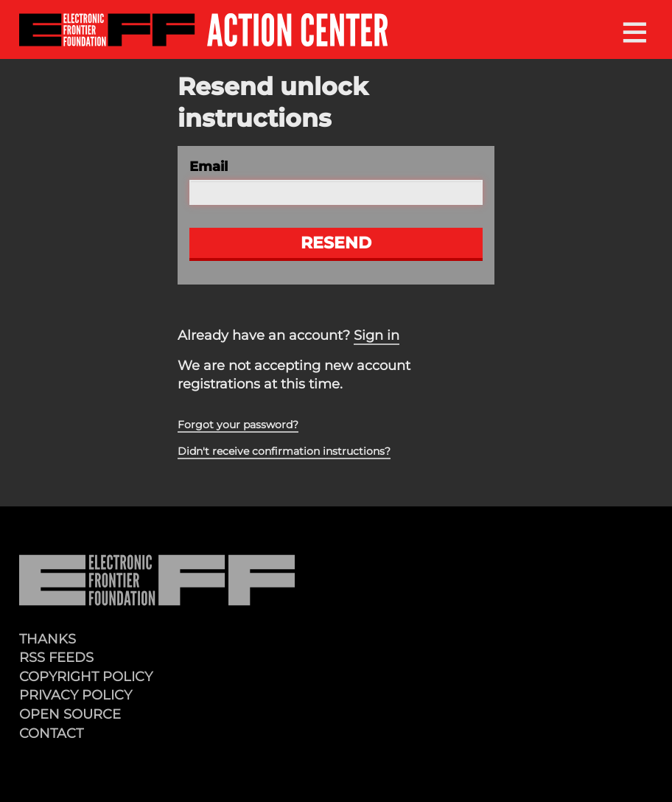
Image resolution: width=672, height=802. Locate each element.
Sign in (377, 335)
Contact (51, 733)
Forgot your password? (238, 425)
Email (209, 167)
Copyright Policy (86, 676)
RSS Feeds (56, 657)
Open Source (70, 714)
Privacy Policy (76, 695)
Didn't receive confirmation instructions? (284, 451)
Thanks (48, 639)
